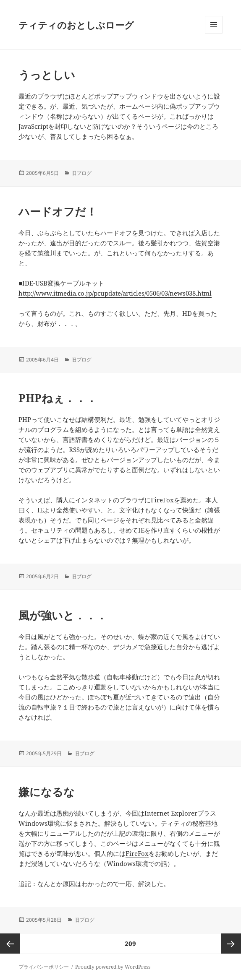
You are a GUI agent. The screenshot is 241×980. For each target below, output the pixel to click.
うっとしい (47, 75)
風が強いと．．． (63, 615)
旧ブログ (81, 173)
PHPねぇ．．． (58, 398)
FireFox (137, 853)
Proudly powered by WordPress (113, 967)
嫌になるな (47, 792)
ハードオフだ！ (58, 211)
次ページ (231, 944)
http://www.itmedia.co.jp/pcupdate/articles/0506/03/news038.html (115, 293)
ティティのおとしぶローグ (76, 25)
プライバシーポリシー (44, 967)
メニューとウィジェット (214, 33)
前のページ (10, 944)
